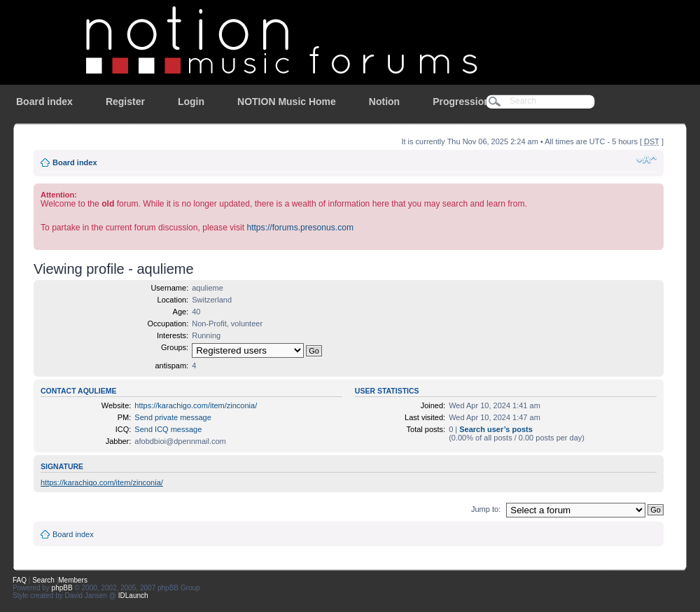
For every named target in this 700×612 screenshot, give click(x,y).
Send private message (173, 417)
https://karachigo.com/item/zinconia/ (196, 405)
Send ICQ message (168, 429)
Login (191, 102)
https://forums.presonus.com (300, 228)
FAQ (20, 580)
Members (73, 580)
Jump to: (486, 509)
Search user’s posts (496, 429)
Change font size (646, 160)
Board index (44, 102)
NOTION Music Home (287, 102)
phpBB (62, 588)
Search (43, 580)
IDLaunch (133, 596)
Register (125, 102)
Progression (461, 102)
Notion (384, 102)
